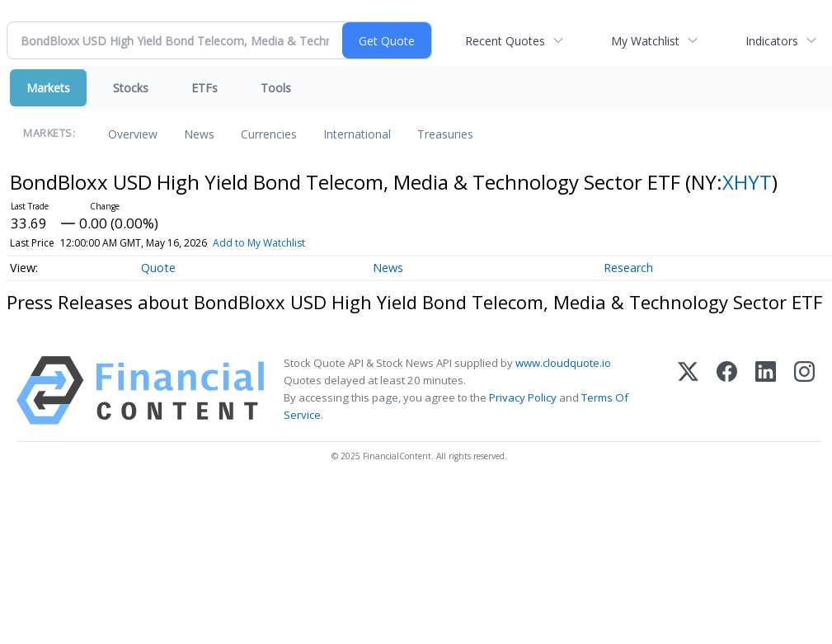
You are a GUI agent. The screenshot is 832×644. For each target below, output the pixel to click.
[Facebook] (727, 390)
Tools (276, 88)
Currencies (269, 134)
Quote (158, 268)
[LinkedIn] (766, 390)
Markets (48, 88)
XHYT (747, 182)
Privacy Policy (523, 397)
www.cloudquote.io (563, 363)
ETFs (204, 88)
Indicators (772, 41)
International (357, 134)
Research (628, 268)
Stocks (131, 88)
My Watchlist (645, 41)
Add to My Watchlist (259, 243)
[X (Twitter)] (688, 390)
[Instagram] (804, 390)
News (199, 134)
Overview (133, 134)
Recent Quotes (505, 41)
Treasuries (445, 134)
